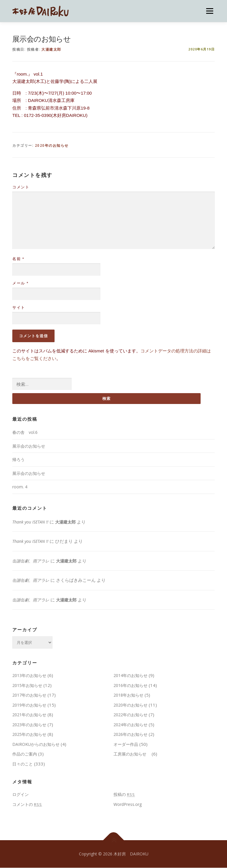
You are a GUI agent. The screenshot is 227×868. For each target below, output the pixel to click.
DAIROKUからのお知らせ (36, 744)
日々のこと (23, 764)
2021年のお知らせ (29, 715)
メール (20, 283)
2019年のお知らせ (29, 705)
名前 (18, 259)
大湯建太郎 (51, 49)
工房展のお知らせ (132, 754)
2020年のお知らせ (52, 145)
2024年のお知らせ (131, 725)
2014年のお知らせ (131, 676)
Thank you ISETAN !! (30, 522)
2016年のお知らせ (131, 685)
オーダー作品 (126, 744)
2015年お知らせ (27, 685)
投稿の (124, 795)
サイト (19, 307)
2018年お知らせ (128, 695)
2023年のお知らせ (29, 725)
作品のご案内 (25, 754)
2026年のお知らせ (131, 735)
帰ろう (18, 460)
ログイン (21, 795)
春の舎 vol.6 (25, 433)
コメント (21, 187)
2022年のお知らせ (131, 715)
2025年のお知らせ (29, 735)
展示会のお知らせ (29, 446)
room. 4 (20, 487)
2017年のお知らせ (29, 695)
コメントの (27, 804)
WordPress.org (128, 804)
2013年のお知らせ (29, 676)
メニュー (210, 11)
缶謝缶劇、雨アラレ (31, 561)
